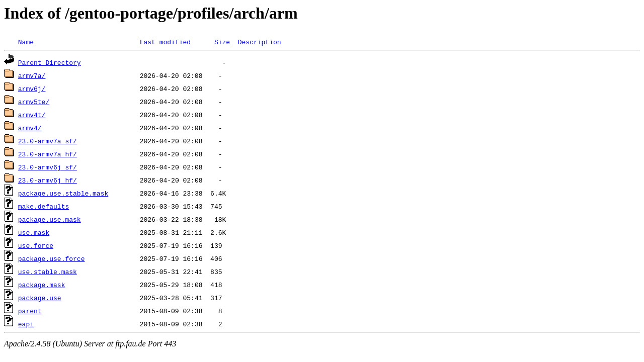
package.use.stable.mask (63, 193)
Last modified (165, 42)
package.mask (42, 285)
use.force (36, 245)
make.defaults (44, 206)
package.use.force (52, 258)
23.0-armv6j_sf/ (48, 167)
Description (260, 42)
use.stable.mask (48, 271)
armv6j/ (32, 88)
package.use (40, 298)
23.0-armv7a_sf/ (48, 141)
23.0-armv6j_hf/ (48, 180)
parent (30, 311)
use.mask (34, 232)
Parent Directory (50, 62)
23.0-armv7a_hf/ (48, 154)
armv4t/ (32, 115)
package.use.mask (50, 219)
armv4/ (30, 128)
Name (26, 42)
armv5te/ (34, 102)
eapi (26, 324)
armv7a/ (32, 75)
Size (222, 42)
